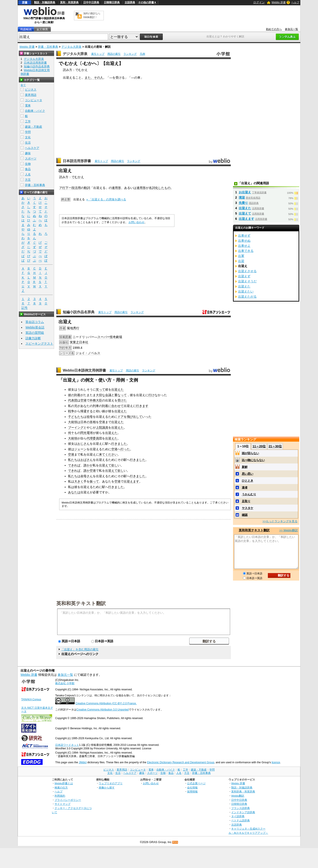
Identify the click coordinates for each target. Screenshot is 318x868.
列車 (96, 406)
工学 (28, 121)
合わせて (117, 406)
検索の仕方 (61, 787)
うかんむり (249, 494)
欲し (114, 465)
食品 (28, 169)
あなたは (74, 492)
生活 (28, 143)
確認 (245, 515)
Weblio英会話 (35, 327)
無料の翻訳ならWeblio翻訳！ (92, 15)
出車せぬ (244, 241)
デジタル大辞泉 (71, 47)
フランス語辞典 (240, 808)
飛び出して (134, 417)
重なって (121, 395)
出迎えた (117, 389)
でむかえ (78, 177)
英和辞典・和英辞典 (243, 791)
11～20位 (259, 446)
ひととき (248, 481)
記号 (25, 308)
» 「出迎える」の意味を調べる (106, 199)
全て (23, 85)
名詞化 (153, 188)
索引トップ (98, 54)
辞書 (25, 2)
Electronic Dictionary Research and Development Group (181, 762)
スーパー (104, 337)
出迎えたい (246, 291)
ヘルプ (295, 2)
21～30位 (275, 446)
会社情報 (192, 787)
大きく (79, 481)
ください (111, 454)
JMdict (83, 762)
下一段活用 (73, 188)
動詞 (87, 188)
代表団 (73, 400)
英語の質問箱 (35, 333)
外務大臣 (96, 400)
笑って (100, 389)
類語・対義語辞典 (45, 2)
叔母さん (87, 476)
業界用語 (31, 95)
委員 (96, 438)
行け (151, 395)
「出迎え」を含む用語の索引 (80, 649)
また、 (89, 78)
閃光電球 (87, 433)
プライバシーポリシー (68, 800)
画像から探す (107, 787)
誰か (87, 471)
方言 (28, 180)
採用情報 (192, 791)
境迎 (242, 198)
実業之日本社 (79, 342)
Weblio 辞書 (279, 2)
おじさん (83, 444)
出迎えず (244, 276)
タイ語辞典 (238, 816)
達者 (245, 487)
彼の (71, 395)
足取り (246, 501)
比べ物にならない (253, 460)
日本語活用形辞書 (77, 161)
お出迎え (245, 192)
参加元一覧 (291, 29)
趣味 (28, 153)
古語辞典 (130, 2)
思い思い (248, 474)
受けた (122, 400)
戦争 (71, 411)
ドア (121, 417)
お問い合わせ (136, 222)
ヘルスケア (32, 148)
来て (102, 454)
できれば (74, 465)
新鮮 (245, 467)
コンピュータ (34, 100)
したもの (164, 188)
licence (276, 762)
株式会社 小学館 (65, 683)
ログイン (259, 2)
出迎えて (105, 465)
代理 (90, 438)
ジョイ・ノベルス (88, 353)
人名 (28, 174)
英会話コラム (35, 322)
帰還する (87, 411)
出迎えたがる (247, 296)
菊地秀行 (73, 328)
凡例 (142, 54)
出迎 (241, 261)
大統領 (73, 422)
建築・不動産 (34, 127)
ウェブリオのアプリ (111, 783)
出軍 (241, 256)
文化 (28, 137)
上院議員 (102, 427)
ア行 (62, 188)
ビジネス (31, 90)
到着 (77, 395)
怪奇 (113, 337)
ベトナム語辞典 (240, 820)
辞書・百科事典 (48, 47)
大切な (100, 395)
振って (94, 481)
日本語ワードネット (67, 745)
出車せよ (244, 246)
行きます (142, 406)
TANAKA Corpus (31, 699)
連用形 (116, 188)
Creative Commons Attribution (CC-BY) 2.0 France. (106, 703)
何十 (71, 433)
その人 (98, 78)
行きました (119, 444)
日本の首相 (88, 422)
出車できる (246, 251)
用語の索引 (114, 54)
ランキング (130, 54)
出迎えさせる (247, 271)
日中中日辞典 (91, 2)
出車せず (244, 236)
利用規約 (60, 796)
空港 (83, 400)
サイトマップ (62, 804)
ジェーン (80, 449)
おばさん (87, 460)
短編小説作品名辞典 (79, 312)
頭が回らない (250, 453)
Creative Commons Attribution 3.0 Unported (103, 710)
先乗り (243, 203)
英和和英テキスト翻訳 (81, 603)
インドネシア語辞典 (243, 812)
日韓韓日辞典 (112, 2)
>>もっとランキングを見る (280, 521)
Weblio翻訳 (238, 796)
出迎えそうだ (247, 281)
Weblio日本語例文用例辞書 (84, 370)
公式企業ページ (196, 783)
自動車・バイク (35, 111)
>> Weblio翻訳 (289, 530)
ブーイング (76, 427)
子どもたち (76, 417)
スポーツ (31, 159)
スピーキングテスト (39, 344)
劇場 (119, 337)
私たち (73, 460)
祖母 (90, 417)
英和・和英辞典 (69, 2)
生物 (28, 164)
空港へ (116, 449)
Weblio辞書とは (64, 783)
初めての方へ (274, 29)
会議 (108, 395)
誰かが (88, 465)
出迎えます (131, 481)
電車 (28, 105)
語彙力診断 (33, 338)
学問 (28, 132)
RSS (175, 842)
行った (125, 449)
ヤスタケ (248, 508)
